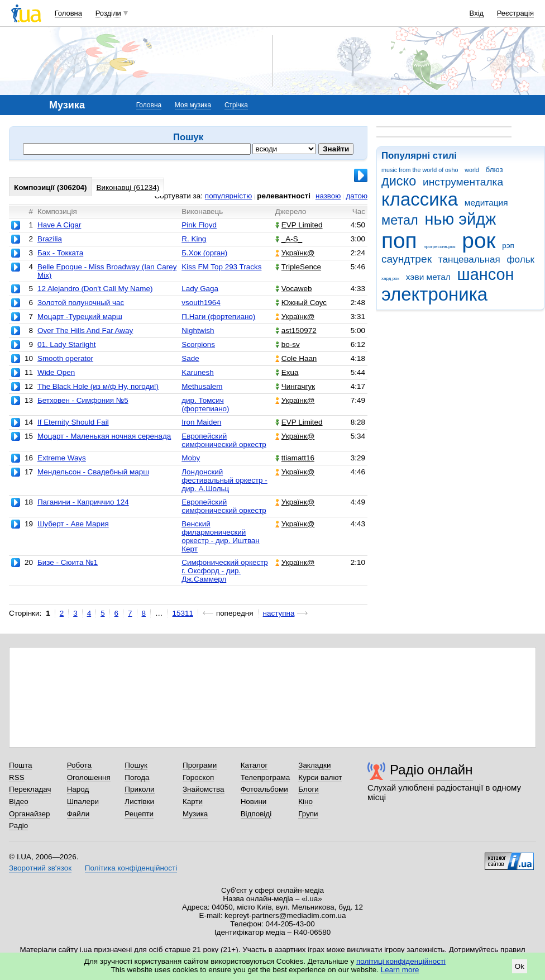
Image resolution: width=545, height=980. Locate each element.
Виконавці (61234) (128, 187)
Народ (78, 789)
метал (400, 220)
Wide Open (56, 372)
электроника (434, 294)
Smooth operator (65, 358)
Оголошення (89, 777)
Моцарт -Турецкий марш (80, 317)
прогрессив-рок (439, 247)
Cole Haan (296, 358)
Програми (200, 765)
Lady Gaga (200, 289)
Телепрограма (266, 777)
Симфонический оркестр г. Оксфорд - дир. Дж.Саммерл (225, 571)
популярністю (228, 196)
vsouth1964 (201, 303)
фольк (521, 260)
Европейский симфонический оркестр (224, 440)
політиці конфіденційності (401, 961)
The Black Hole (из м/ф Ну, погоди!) (98, 386)
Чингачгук (295, 386)
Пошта (20, 765)
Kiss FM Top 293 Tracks (221, 267)
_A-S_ (289, 239)
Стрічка (236, 105)
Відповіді (256, 814)
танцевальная (469, 260)
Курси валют (320, 777)
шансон (485, 274)
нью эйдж (461, 219)
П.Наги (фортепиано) (218, 317)
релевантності (284, 196)
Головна (68, 13)
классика (420, 199)
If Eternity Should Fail (73, 422)
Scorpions (198, 344)
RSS (17, 777)
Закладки (314, 765)
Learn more (400, 970)
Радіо (18, 826)
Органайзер (29, 814)
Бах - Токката (60, 253)
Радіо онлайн (431, 770)
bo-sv (288, 344)
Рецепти (139, 814)
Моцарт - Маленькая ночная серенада (104, 436)
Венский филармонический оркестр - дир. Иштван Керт (221, 536)
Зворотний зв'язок (40, 868)
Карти (193, 801)
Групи (308, 814)
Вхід (477, 13)
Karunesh (198, 372)
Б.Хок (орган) (204, 253)
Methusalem (202, 386)
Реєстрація (515, 13)
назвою (328, 196)
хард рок (390, 279)
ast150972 (296, 330)
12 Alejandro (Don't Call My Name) (95, 289)
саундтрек (407, 259)
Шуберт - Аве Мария (73, 524)
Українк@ (295, 253)
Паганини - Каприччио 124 (83, 502)
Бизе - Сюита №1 (68, 562)
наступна (279, 613)
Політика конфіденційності (131, 868)
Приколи (139, 789)
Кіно (305, 801)
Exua (287, 372)
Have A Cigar (59, 225)
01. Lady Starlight (67, 344)
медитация (486, 203)
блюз (494, 170)
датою (357, 196)
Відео (19, 801)
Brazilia (50, 239)
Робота (79, 765)
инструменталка (463, 182)
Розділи (108, 13)
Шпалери (83, 801)
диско (399, 181)
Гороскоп (198, 777)
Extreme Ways (62, 458)
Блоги (309, 789)
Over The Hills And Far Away (85, 330)
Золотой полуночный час (81, 303)
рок (479, 241)
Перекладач (30, 789)
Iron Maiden (201, 422)
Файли (78, 814)
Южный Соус (301, 303)
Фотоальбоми (264, 789)
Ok (520, 966)
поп (399, 241)
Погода (137, 777)
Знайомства (204, 789)
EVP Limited (299, 225)
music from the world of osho (420, 170)
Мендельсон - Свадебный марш (93, 472)
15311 (183, 613)
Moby (191, 458)
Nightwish (198, 330)
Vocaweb (294, 289)
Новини (254, 801)
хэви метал (428, 277)
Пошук (136, 765)
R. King (194, 239)
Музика (195, 814)
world (472, 170)
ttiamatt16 (295, 458)
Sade (190, 358)
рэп (508, 246)
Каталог (254, 765)
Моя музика (193, 105)
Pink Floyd (199, 225)
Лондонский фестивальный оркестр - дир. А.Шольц (224, 480)
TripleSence (298, 267)
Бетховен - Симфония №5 (83, 400)
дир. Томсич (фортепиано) (205, 405)
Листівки (139, 801)
